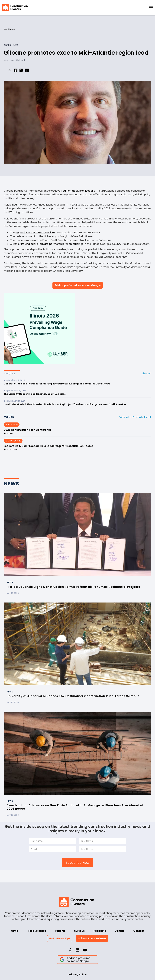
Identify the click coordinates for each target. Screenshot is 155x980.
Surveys (79, 931)
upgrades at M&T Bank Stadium (35, 233)
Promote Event (142, 417)
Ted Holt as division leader (77, 191)
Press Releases (36, 931)
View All (146, 373)
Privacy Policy (78, 975)
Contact (139, 931)
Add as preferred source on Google (78, 285)
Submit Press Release (92, 938)
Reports (60, 931)
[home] (15, 8)
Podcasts (100, 931)
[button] (151, 8)
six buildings (76, 244)
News (14, 931)
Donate (120, 931)
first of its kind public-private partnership (38, 244)
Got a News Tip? (60, 938)
